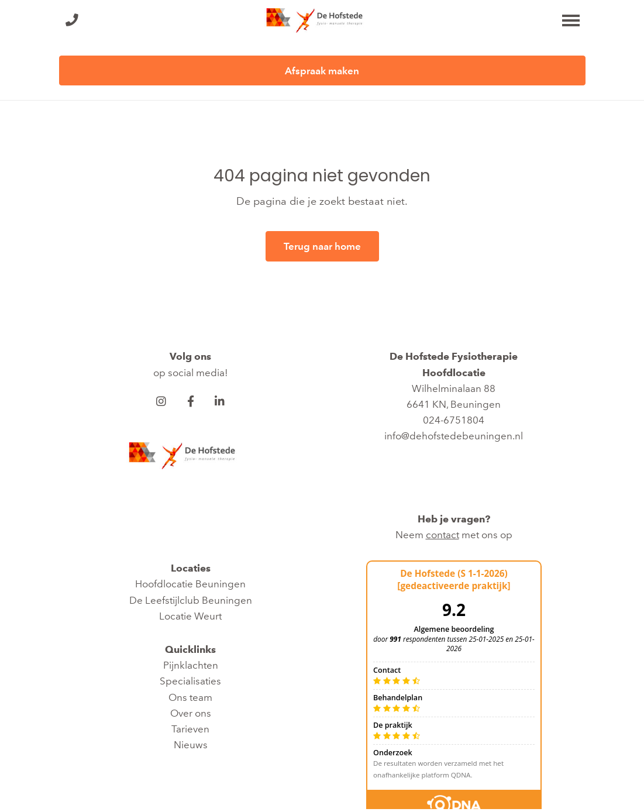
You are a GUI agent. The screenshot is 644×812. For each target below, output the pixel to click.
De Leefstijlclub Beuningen (191, 600)
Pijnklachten (191, 665)
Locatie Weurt (190, 616)
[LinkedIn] (220, 401)
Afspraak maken (322, 71)
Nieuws (191, 745)
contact (442, 535)
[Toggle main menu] (571, 20)
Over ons (191, 713)
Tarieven (190, 729)
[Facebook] (191, 401)
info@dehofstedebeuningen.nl (454, 436)
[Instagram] (161, 401)
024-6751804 (454, 420)
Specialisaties (190, 681)
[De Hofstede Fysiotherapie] (322, 20)
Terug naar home (322, 246)
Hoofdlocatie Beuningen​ (190, 584)
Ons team (190, 697)
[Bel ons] (72, 21)
